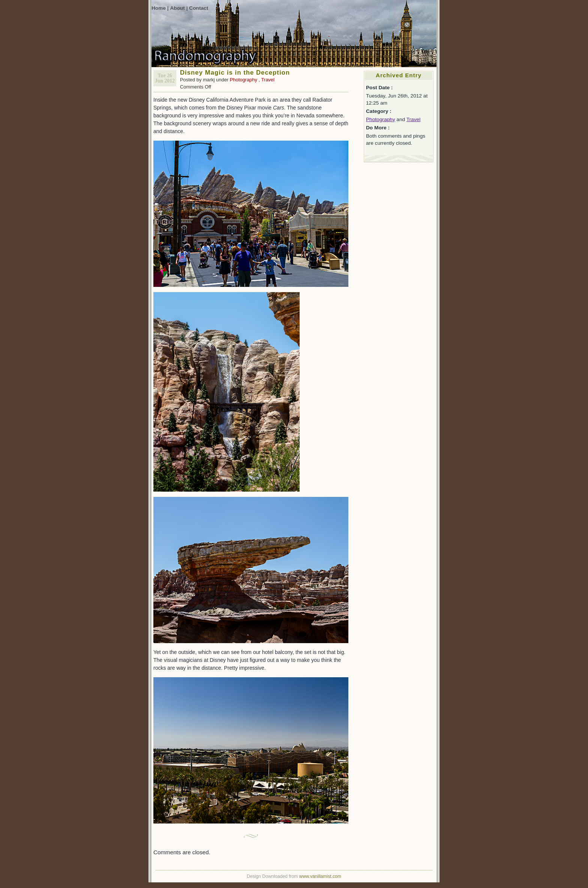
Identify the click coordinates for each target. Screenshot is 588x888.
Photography (244, 80)
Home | (160, 8)
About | (179, 8)
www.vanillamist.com (320, 876)
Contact (199, 8)
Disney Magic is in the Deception (235, 73)
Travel (268, 80)
